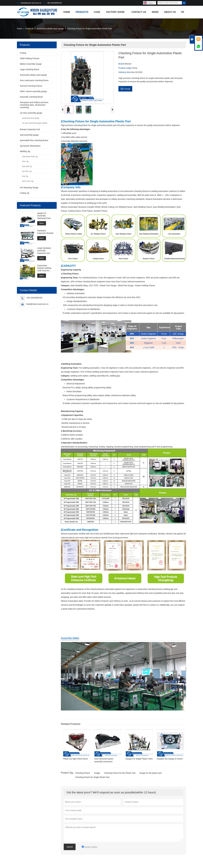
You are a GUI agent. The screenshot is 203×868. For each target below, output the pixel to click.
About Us (170, 12)
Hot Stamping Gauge (29, 188)
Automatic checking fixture (31, 97)
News (155, 12)
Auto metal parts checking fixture (34, 80)
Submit (70, 848)
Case (97, 12)
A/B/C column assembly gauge (33, 91)
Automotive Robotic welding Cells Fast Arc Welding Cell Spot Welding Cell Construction (45, 268)
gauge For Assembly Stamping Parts (44, 216)
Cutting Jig (25, 193)
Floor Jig (25, 161)
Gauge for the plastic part (150, 774)
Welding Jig (25, 151)
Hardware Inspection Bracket (45, 232)
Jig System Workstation (30, 146)
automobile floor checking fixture (34, 140)
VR (182, 12)
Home (67, 12)
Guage (97, 774)
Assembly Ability (70, 639)
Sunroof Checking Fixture (31, 86)
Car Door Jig (27, 171)
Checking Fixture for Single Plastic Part (92, 778)
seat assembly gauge (29, 135)
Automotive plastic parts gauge (50, 29)
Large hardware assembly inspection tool (44, 251)
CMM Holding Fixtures (30, 58)
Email (125, 89)
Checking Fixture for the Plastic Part (120, 774)
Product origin (125, 68)
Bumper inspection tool (30, 129)
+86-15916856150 (54, 3)
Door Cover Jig (28, 181)
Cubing (23, 53)
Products (82, 12)
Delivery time (125, 72)
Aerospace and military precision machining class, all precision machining (34, 105)
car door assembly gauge (31, 113)
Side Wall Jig (27, 166)
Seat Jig (25, 176)
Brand (122, 64)
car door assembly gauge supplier (35, 123)
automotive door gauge (31, 118)
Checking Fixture (83, 774)
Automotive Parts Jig (30, 157)
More (42, 223)
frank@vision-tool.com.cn (31, 3)
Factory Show (115, 12)
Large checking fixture (30, 69)
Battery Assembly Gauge (31, 64)
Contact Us (139, 12)
